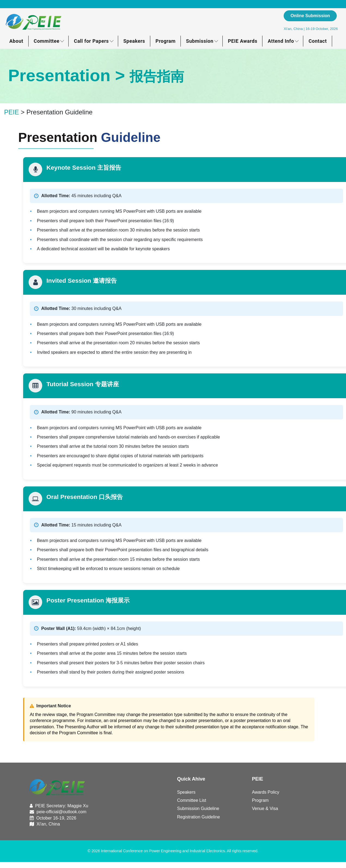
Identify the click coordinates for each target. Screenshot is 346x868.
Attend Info (281, 41)
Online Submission (310, 16)
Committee (47, 41)
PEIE (12, 112)
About (16, 41)
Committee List (192, 800)
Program (166, 41)
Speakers (134, 41)
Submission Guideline (198, 808)
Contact (318, 41)
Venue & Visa (265, 808)
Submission (200, 41)
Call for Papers (91, 41)
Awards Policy (266, 792)
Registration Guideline (199, 817)
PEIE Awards (243, 41)
